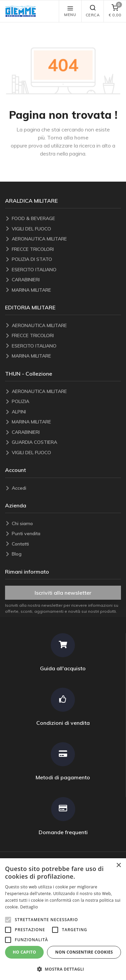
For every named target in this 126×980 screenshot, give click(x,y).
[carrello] (115, 11)
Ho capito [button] (24, 952)
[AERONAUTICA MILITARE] (66, 239)
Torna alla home (68, 137)
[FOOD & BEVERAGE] (66, 219)
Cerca (93, 11)
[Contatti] (66, 544)
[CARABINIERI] (66, 280)
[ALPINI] (66, 412)
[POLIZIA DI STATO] (66, 259)
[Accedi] (66, 488)
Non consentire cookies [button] (84, 952)
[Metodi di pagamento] (63, 761)
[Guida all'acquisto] (63, 652)
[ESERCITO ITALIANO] (66, 270)
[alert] (63, 919)
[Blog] (66, 554)
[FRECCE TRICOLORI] (66, 249)
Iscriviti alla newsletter (63, 593)
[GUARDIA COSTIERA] (66, 442)
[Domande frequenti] (63, 816)
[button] (22, 11)
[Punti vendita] (66, 534)
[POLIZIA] (66, 402)
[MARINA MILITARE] (66, 290)
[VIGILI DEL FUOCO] (66, 229)
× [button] (118, 865)
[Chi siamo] (66, 524)
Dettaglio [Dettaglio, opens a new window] (29, 907)
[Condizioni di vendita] (63, 707)
